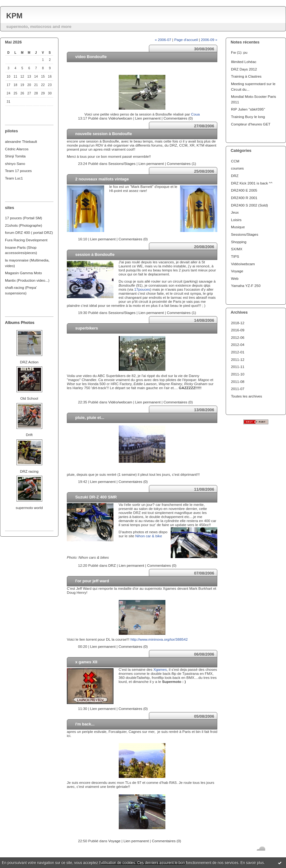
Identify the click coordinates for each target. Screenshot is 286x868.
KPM (14, 16)
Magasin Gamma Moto (23, 273)
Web (235, 278)
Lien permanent (148, 118)
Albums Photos (20, 323)
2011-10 (238, 374)
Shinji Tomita (15, 156)
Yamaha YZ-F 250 (246, 286)
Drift (29, 435)
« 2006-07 (163, 40)
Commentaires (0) (178, 118)
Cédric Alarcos (17, 149)
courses (237, 168)
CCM (235, 161)
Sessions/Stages (245, 234)
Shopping (239, 242)
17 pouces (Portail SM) (24, 218)
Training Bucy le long (248, 117)
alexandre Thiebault (21, 141)
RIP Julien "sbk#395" (248, 109)
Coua (195, 114)
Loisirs (236, 220)
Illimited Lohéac (244, 62)
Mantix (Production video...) (27, 280)
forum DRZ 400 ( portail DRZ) (29, 232)
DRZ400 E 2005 (244, 190)
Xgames (160, 669)
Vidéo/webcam (243, 264)
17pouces (142, 289)
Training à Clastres (246, 76)
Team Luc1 (14, 178)
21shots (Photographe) (24, 225)
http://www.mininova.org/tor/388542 (159, 639)
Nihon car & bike (149, 536)
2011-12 (238, 359)
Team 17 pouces (18, 171)
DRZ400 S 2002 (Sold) (249, 205)
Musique (238, 227)
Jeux (235, 212)
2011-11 (238, 367)
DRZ (235, 176)
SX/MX (237, 249)
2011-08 (238, 382)
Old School (29, 398)
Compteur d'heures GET (251, 124)
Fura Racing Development (26, 240)
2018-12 (238, 323)
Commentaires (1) (182, 164)
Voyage (237, 271)
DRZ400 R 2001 (244, 198)
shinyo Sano (15, 164)
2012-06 (238, 337)
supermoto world (29, 508)
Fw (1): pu (239, 52)
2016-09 (238, 330)
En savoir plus (252, 863)
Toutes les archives (247, 396)
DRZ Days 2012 (244, 69)
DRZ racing (29, 471)
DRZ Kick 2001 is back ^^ (252, 183)
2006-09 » (209, 40)
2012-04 (238, 345)
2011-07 (238, 389)
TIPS (235, 256)
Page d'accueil (186, 40)
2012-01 (238, 352)
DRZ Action (29, 362)
